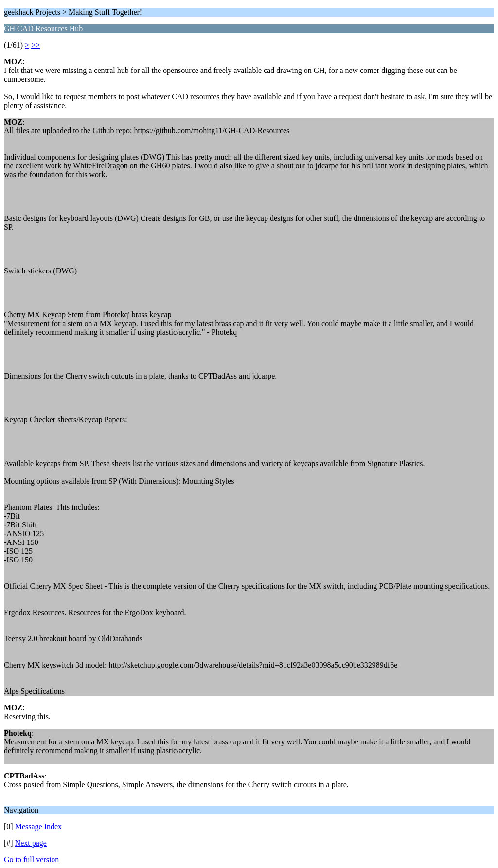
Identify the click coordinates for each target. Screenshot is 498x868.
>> (36, 45)
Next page (31, 843)
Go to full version (31, 859)
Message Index (38, 826)
